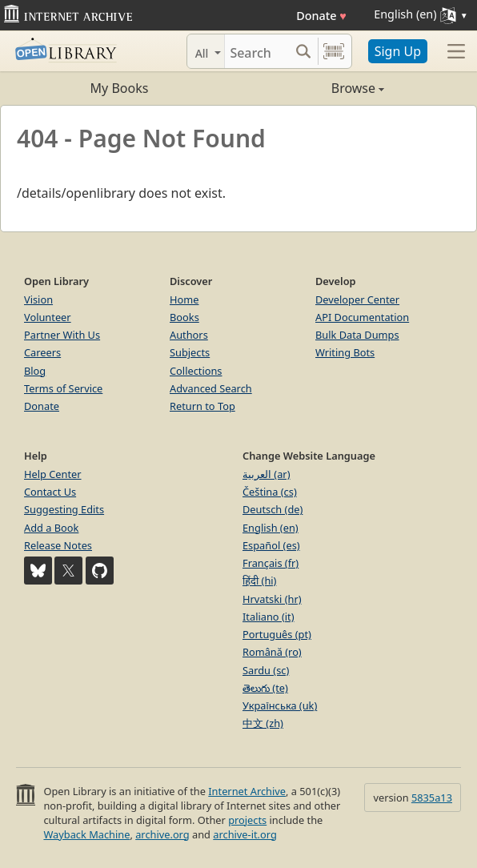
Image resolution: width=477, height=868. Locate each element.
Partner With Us (62, 335)
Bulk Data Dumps (357, 335)
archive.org (162, 834)
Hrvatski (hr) (272, 599)
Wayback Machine (86, 834)
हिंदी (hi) (259, 581)
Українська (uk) (280, 705)
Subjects (190, 352)
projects (247, 820)
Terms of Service (63, 388)
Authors (189, 335)
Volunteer (48, 317)
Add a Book (51, 528)
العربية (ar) (266, 474)
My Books (120, 88)
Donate (321, 16)
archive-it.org (245, 834)
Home (184, 299)
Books (184, 317)
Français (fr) (271, 563)
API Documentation (362, 317)
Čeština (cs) (270, 492)
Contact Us (50, 492)
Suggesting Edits (64, 509)
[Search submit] (304, 51)
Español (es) (271, 545)
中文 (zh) (263, 723)
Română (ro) (272, 652)
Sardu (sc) (266, 670)
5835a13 (432, 798)
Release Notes (58, 545)
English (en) (271, 528)
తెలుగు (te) (265, 688)
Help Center (53, 474)
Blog (35, 371)
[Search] (257, 51)
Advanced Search (211, 388)
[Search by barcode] (334, 51)
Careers (42, 352)
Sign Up (398, 51)
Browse (311, 88)
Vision (38, 299)
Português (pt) (277, 634)
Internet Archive (247, 791)
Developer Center (357, 299)
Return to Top (202, 406)
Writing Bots (345, 352)
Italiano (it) (269, 617)
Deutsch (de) (273, 509)
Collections (196, 371)
